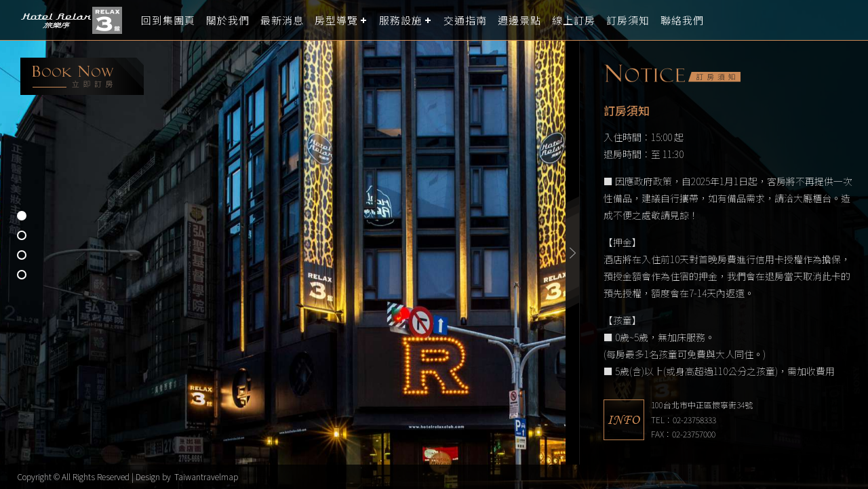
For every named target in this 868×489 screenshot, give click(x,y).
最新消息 (282, 20)
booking (82, 76)
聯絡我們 (682, 20)
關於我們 (228, 20)
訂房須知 (628, 20)
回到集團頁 (168, 20)
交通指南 (465, 20)
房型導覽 (336, 20)
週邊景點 (519, 20)
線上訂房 (574, 20)
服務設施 (401, 20)
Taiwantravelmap (206, 476)
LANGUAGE (849, 20)
